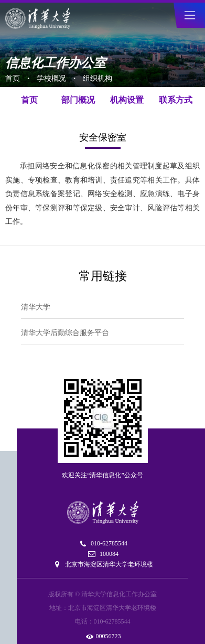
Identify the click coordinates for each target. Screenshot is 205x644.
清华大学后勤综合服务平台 (65, 333)
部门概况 (78, 100)
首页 (13, 78)
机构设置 (127, 100)
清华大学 (36, 307)
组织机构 (98, 78)
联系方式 (176, 100)
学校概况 (51, 78)
